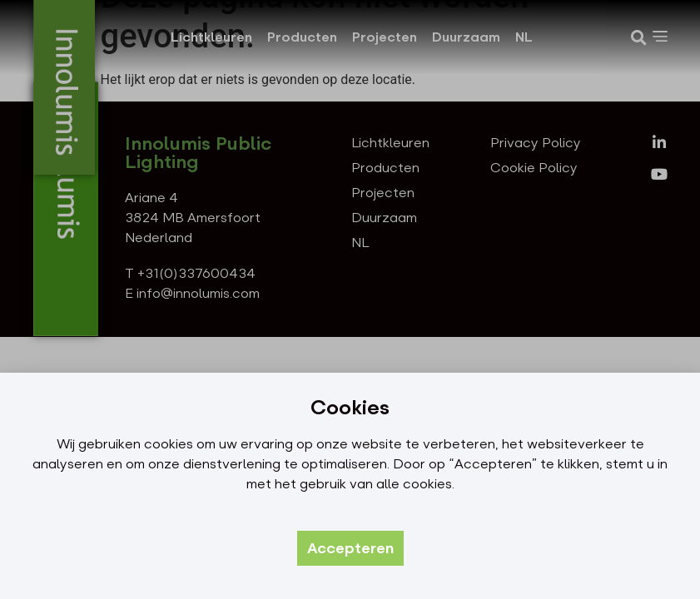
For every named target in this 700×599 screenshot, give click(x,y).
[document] (350, 299)
